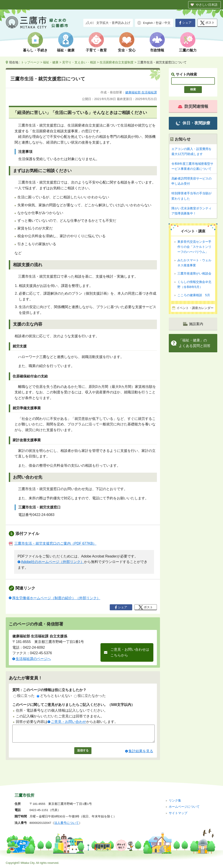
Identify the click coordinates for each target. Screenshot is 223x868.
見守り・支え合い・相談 (79, 62)
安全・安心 (127, 50)
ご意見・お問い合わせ (69, 722)
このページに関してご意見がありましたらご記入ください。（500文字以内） (73, 705)
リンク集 (175, 801)
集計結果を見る (141, 754)
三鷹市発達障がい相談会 (194, 273)
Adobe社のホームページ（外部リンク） (52, 562)
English (148, 23)
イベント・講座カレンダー (195, 308)
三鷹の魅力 (188, 50)
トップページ (30, 62)
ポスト (207, 23)
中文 (167, 23)
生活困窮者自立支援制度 (117, 62)
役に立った (24, 696)
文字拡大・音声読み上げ (113, 23)
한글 (159, 23)
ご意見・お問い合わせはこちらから (130, 652)
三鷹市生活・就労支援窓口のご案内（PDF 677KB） (53, 543)
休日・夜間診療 (193, 123)
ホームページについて (184, 807)
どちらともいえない (54, 696)
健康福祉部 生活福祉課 (141, 92)
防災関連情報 (193, 106)
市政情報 (157, 50)
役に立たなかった (90, 696)
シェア (185, 23)
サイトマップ (178, 813)
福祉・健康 (66, 50)
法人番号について (67, 823)
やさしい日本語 (207, 5)
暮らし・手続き (35, 50)
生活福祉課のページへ (33, 659)
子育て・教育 (96, 50)
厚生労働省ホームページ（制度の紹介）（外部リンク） (56, 598)
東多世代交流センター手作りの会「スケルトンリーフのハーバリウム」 (194, 247)
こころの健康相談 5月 (194, 295)
